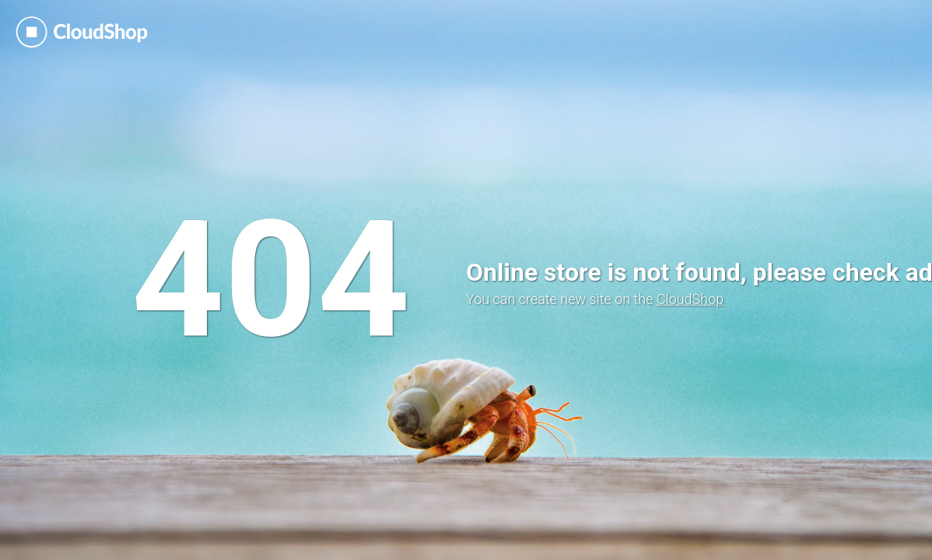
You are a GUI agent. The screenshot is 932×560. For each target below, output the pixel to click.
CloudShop (690, 299)
